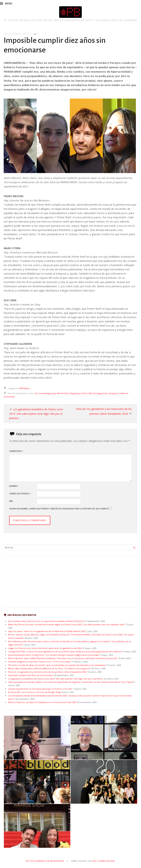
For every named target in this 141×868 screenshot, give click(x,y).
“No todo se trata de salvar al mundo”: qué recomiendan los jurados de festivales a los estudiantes (57, 665)
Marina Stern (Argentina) (69, 393)
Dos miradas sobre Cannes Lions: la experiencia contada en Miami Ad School (46, 621)
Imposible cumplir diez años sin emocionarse (31, 675)
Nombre (14, 486)
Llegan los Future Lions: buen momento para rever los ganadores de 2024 (45, 648)
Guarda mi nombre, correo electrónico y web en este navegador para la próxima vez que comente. (59, 508)
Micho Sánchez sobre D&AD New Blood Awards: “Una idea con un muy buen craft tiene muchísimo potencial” (63, 658)
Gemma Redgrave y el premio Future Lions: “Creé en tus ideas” (39, 661)
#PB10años (25, 388)
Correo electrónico (20, 493)
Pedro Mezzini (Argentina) (95, 393)
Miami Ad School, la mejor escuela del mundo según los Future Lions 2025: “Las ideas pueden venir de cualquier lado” (67, 624)
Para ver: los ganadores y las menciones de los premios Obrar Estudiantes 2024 (47, 672)
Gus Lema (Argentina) (45, 393)
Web (11, 501)
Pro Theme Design (104, 861)
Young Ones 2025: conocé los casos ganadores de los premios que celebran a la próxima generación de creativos (65, 651)
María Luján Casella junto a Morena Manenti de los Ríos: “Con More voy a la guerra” (49, 668)
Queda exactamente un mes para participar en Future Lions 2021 (40, 688)
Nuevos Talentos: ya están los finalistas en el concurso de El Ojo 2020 (42, 702)
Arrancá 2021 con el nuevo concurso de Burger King (34, 692)
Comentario (16, 451)
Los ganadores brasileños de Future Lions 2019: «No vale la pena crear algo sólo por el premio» (36, 414)
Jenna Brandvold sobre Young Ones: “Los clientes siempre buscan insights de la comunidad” (54, 655)
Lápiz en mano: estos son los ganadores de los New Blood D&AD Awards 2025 (47, 631)
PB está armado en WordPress (45, 861)
